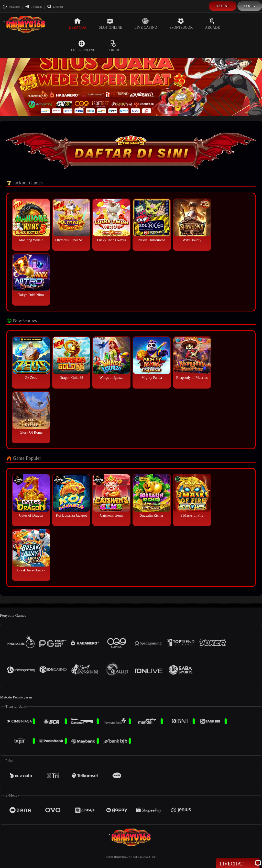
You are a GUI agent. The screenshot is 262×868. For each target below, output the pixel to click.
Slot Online (110, 24)
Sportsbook (181, 24)
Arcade (212, 24)
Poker (113, 46)
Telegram (33, 7)
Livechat (55, 7)
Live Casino (146, 24)
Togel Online (82, 46)
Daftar (223, 6)
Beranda (78, 24)
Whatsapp (11, 7)
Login (250, 6)
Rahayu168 (121, 857)
